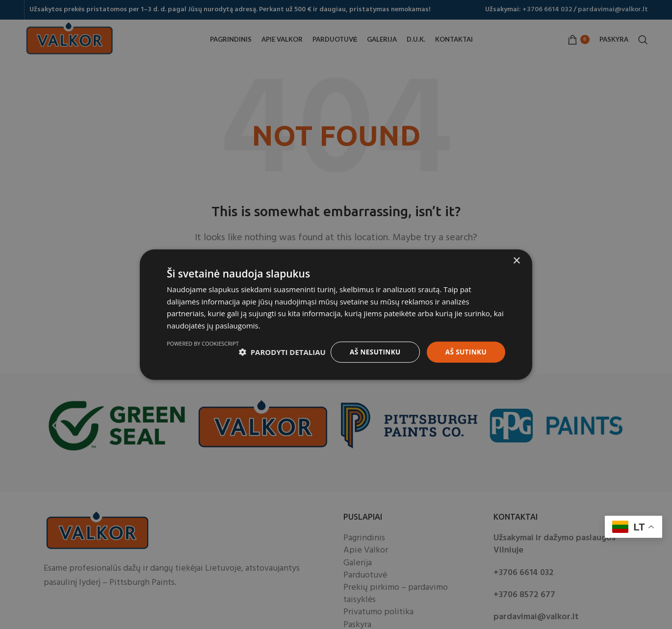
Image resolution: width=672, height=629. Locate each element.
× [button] (516, 257)
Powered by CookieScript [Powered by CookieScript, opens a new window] (469, 373)
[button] (210, 349)
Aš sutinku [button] (465, 348)
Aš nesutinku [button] (373, 348)
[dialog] (336, 314)
